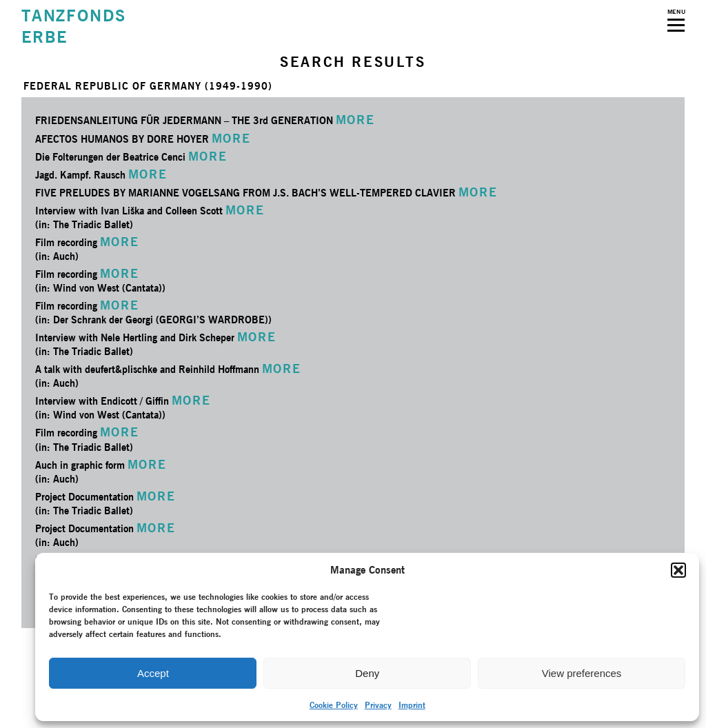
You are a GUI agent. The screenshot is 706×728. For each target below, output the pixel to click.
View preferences (582, 673)
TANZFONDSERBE (74, 26)
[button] (678, 570)
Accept (153, 673)
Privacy (378, 705)
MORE (355, 120)
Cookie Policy (334, 705)
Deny (367, 673)
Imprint (412, 705)
